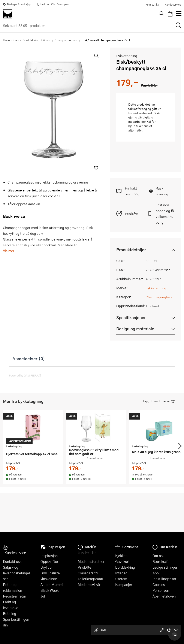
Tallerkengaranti (90, 579)
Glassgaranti (88, 573)
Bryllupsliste (50, 573)
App (156, 573)
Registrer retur (15, 596)
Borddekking (31, 40)
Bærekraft (161, 561)
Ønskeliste (49, 579)
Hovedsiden (11, 40)
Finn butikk (152, 4)
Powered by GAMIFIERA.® (25, 375)
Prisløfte (131, 214)
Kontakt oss (12, 561)
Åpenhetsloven (164, 596)
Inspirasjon (49, 556)
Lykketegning (127, 56)
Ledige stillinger (165, 567)
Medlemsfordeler (91, 561)
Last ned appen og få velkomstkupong (165, 214)
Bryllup (46, 567)
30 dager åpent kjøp (17, 4)
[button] (96, 168)
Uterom (121, 579)
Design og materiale (135, 329)
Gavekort (122, 561)
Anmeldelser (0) (29, 359)
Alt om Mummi (52, 585)
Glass (47, 40)
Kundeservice (173, 4)
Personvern (161, 590)
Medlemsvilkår (89, 585)
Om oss (158, 556)
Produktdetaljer (131, 250)
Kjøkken (121, 556)
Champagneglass (66, 40)
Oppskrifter (49, 561)
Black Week (49, 590)
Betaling (10, 613)
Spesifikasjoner (131, 318)
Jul (43, 596)
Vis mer (9, 251)
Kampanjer (124, 585)
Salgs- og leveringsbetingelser (16, 573)
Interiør (121, 573)
